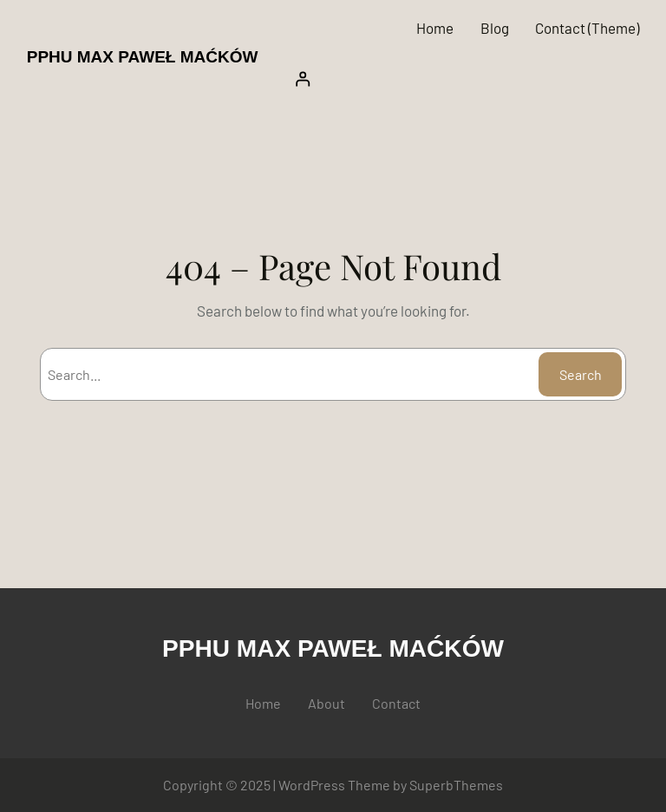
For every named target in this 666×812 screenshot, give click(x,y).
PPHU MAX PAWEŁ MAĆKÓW (143, 57)
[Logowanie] (462, 79)
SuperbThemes (456, 785)
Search (581, 374)
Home (435, 28)
